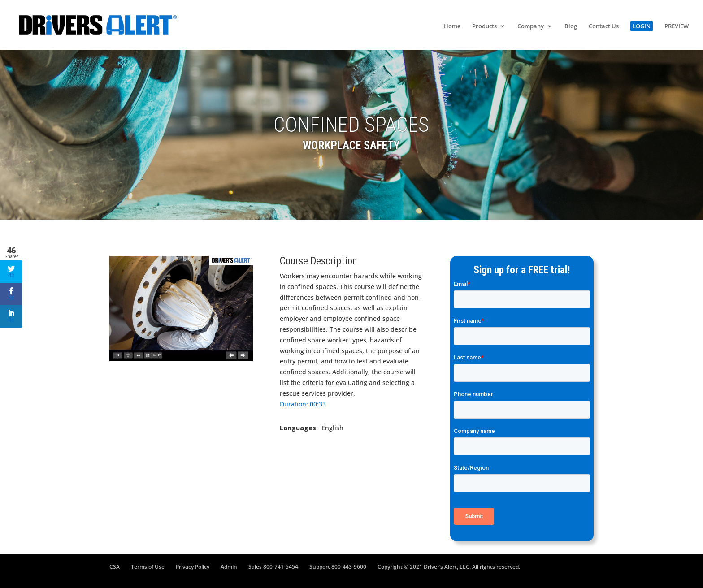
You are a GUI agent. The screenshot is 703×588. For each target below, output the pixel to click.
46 (11, 272)
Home (452, 26)
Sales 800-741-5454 (273, 567)
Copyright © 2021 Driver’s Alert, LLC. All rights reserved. (449, 567)
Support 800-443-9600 (338, 567)
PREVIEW (677, 26)
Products (484, 26)
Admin (229, 567)
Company (531, 26)
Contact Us (604, 26)
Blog (571, 26)
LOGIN (642, 26)
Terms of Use (148, 567)
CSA (115, 567)
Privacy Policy (193, 567)
